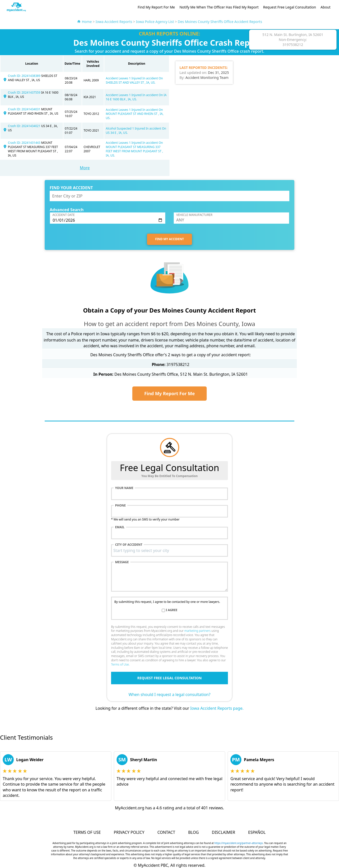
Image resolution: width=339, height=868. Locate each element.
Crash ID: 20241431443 (25, 143)
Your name (124, 488)
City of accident (129, 545)
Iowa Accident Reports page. (217, 708)
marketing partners (197, 631)
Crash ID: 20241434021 (25, 126)
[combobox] (169, 550)
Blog (194, 832)
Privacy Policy (129, 832)
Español (257, 832)
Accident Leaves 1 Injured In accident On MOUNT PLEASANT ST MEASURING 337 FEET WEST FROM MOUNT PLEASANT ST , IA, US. (134, 149)
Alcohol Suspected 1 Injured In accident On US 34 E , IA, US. (136, 131)
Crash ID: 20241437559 (25, 92)
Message (122, 562)
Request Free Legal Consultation (290, 7)
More (85, 168)
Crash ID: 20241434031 (25, 109)
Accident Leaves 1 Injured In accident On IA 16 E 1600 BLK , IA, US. (136, 97)
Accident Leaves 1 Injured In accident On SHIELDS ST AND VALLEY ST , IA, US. (134, 80)
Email (120, 527)
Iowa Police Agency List (155, 22)
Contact (166, 832)
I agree (172, 610)
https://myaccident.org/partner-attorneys (239, 843)
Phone (120, 506)
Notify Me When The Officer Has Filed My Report (219, 7)
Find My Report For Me (156, 7)
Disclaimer (223, 832)
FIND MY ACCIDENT (170, 239)
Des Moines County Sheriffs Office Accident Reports (220, 22)
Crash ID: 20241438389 (25, 76)
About (326, 7)
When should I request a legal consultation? (169, 694)
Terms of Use (120, 664)
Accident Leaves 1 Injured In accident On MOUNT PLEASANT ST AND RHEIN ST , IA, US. (135, 114)
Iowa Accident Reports (114, 22)
